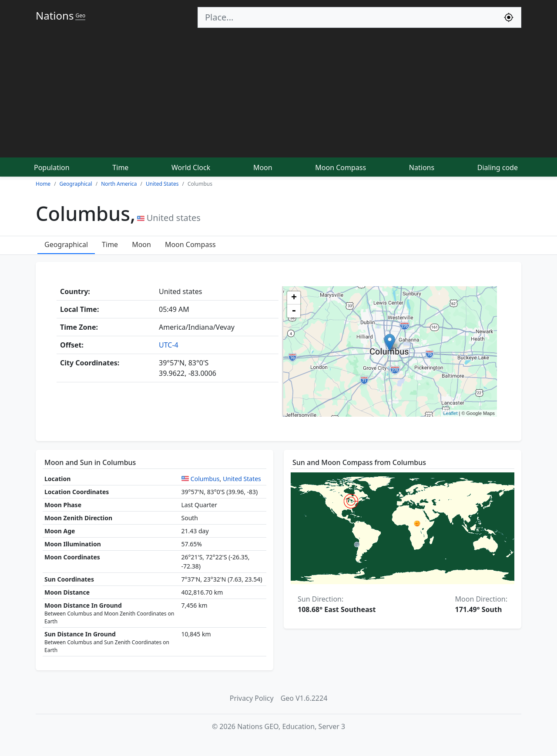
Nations (422, 167)
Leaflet (450, 413)
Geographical (66, 244)
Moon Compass (341, 167)
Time (120, 167)
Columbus (205, 479)
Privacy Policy (252, 698)
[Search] (347, 17)
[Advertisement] (278, 93)
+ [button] (294, 298)
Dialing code (498, 167)
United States (242, 479)
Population (52, 167)
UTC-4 (169, 345)
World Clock (191, 167)
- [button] (294, 311)
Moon (263, 167)
